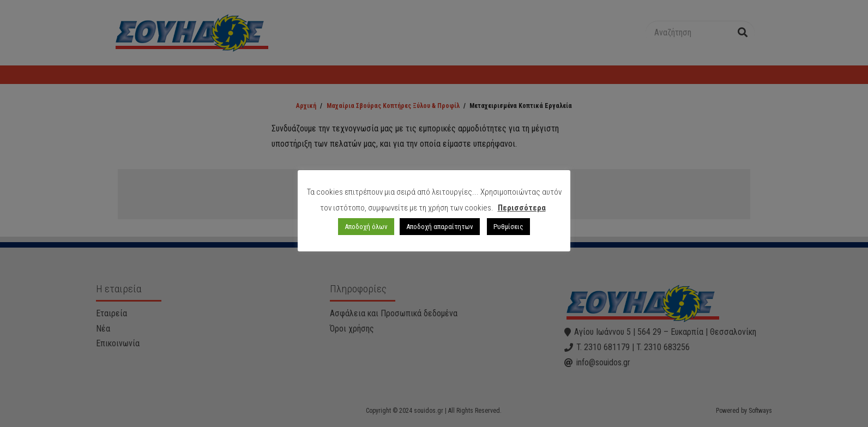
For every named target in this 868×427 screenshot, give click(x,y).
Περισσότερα (522, 208)
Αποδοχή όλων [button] (366, 227)
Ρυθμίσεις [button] (508, 227)
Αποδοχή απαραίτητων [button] (440, 227)
